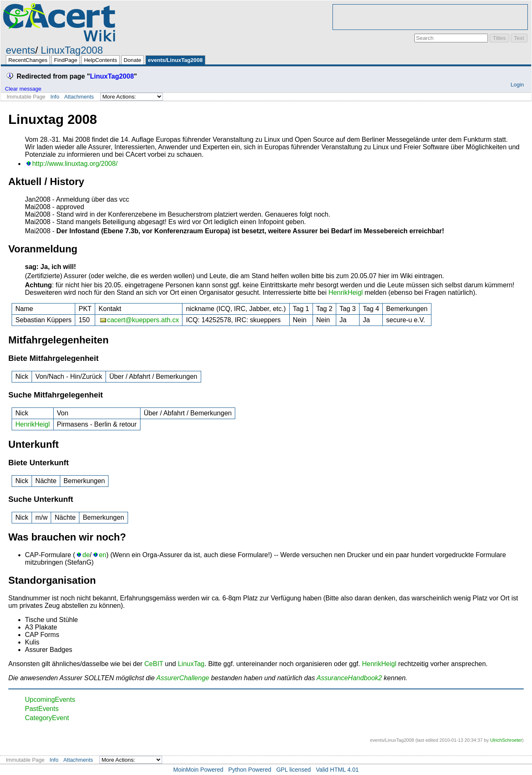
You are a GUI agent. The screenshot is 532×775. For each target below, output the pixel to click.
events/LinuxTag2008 (175, 60)
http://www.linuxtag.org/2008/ (75, 164)
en (103, 555)
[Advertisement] (430, 17)
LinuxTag (191, 664)
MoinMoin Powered (198, 770)
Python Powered (250, 770)
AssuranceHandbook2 (349, 678)
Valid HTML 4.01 (337, 770)
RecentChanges (28, 60)
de (86, 555)
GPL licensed (294, 770)
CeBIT (154, 664)
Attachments (79, 97)
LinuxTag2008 (72, 50)
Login (517, 85)
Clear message (23, 89)
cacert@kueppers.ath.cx (143, 320)
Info (55, 97)
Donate (133, 60)
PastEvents (42, 709)
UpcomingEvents (50, 700)
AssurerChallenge (183, 678)
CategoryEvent (47, 718)
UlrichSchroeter (506, 740)
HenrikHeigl (346, 292)
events (21, 50)
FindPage (66, 60)
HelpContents (100, 60)
